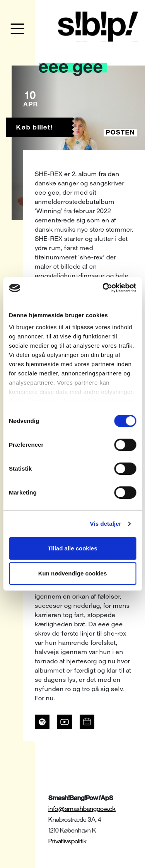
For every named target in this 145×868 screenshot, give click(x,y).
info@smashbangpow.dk (82, 809)
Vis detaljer (106, 524)
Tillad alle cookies (72, 548)
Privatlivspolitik (67, 841)
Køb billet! (35, 127)
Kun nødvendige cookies (73, 573)
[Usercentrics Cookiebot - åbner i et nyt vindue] (103, 288)
